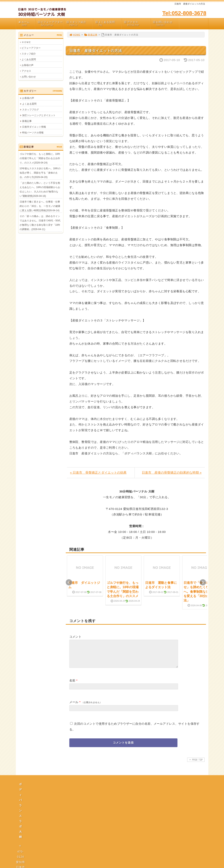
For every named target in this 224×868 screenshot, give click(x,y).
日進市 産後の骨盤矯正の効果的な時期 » (172, 473)
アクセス (137, 24)
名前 (72, 685)
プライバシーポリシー (113, 826)
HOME (75, 35)
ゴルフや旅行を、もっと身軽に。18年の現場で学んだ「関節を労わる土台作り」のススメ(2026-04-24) (40, 158)
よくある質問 (108, 24)
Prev (69, 582)
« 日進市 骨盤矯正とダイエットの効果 (98, 473)
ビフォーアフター (51, 24)
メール (74, 707)
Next (203, 582)
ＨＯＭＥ (26, 42)
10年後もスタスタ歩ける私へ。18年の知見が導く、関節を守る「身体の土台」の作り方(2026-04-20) (40, 173)
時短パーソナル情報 (33, 133)
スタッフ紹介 (79, 24)
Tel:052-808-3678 (184, 13)
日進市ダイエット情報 (34, 127)
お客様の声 (28, 65)
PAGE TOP (195, 764)
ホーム (27, 24)
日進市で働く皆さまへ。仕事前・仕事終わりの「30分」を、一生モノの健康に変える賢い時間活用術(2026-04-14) (40, 206)
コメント (75, 637)
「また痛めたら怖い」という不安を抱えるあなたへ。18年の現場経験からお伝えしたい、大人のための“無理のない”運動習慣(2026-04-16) (40, 189)
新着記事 (91, 35)
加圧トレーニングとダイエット (39, 115)
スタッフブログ (31, 110)
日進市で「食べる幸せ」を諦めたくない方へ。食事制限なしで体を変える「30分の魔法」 (199, 592)
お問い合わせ (166, 24)
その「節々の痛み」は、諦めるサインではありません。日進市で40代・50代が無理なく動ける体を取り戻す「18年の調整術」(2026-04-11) (40, 223)
